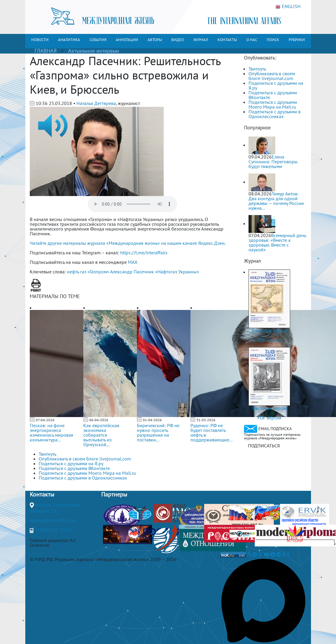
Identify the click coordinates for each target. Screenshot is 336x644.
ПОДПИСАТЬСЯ (264, 446)
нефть (73, 272)
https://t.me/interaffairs (144, 253)
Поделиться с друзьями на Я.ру (276, 85)
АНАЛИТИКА (69, 40)
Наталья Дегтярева (96, 103)
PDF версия (269, 340)
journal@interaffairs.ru (53, 520)
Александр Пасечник (132, 272)
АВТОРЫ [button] (155, 40)
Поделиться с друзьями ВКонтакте (273, 95)
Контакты (42, 494)
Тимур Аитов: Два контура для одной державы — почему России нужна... (276, 201)
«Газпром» (98, 272)
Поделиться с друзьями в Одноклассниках (275, 114)
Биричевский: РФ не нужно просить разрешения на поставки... (158, 433)
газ (83, 272)
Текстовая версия (269, 330)
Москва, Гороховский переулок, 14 (55, 508)
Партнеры (114, 494)
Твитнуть (257, 69)
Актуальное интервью (94, 51)
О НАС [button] (252, 40)
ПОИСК (273, 40)
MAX (133, 262)
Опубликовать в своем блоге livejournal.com (272, 76)
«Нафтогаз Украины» (177, 272)
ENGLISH (288, 7)
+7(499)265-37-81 (53, 530)
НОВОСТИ (40, 40)
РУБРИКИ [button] (297, 40)
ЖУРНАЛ (201, 40)
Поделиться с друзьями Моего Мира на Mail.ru (273, 104)
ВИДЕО (178, 40)
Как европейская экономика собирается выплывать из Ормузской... (101, 435)
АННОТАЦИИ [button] (127, 40)
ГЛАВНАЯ (46, 51)
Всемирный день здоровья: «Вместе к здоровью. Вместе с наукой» (277, 242)
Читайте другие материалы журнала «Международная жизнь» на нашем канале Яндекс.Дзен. (128, 243)
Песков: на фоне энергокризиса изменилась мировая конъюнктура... (51, 433)
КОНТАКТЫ (227, 40)
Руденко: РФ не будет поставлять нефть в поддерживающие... (211, 433)
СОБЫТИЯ (98, 40)
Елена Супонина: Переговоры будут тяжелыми (273, 162)
